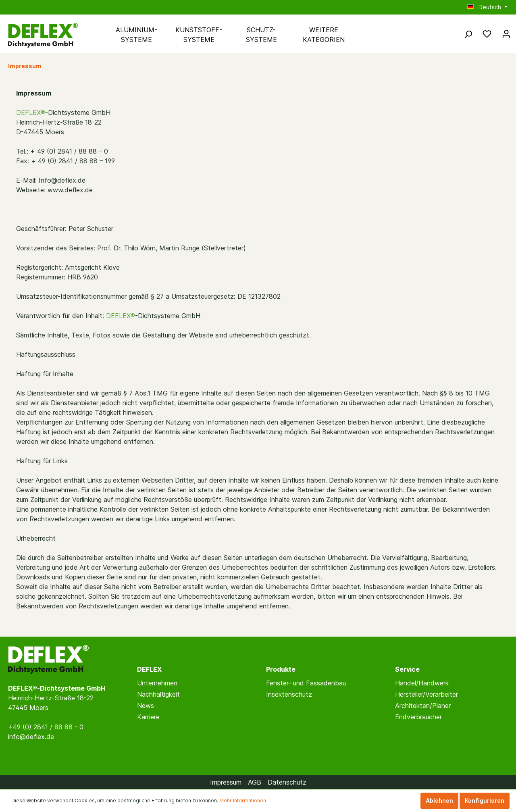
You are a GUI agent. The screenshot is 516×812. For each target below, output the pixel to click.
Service (407, 669)
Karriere (148, 717)
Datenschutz (287, 782)
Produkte (281, 669)
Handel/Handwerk (422, 683)
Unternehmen (157, 683)
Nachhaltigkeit (158, 694)
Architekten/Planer (423, 706)
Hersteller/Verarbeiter (427, 694)
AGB (255, 782)
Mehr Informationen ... (245, 801)
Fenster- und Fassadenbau (306, 683)
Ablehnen (439, 801)
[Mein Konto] (506, 34)
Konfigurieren (485, 801)
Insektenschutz (289, 694)
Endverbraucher (418, 717)
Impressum (226, 782)
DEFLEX (149, 669)
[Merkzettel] (487, 34)
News (146, 706)
